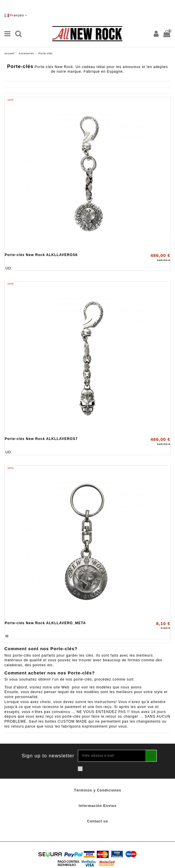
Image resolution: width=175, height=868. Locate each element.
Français (16, 15)
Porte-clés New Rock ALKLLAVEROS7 (41, 439)
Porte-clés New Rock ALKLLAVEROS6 (41, 255)
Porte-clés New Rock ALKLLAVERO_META (45, 623)
